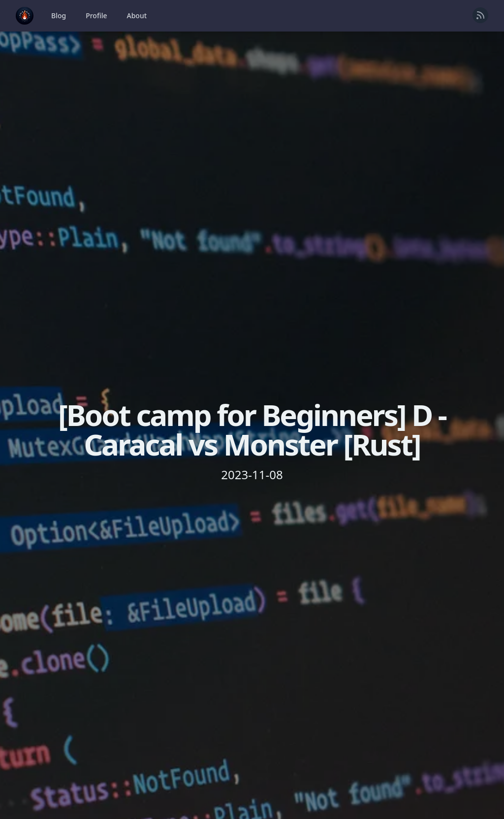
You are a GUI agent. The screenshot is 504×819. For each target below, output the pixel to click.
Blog (59, 16)
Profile (96, 16)
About (137, 16)
